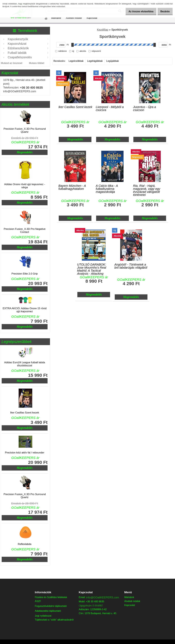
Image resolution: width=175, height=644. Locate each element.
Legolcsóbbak (76, 61)
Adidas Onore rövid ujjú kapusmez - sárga (25, 186)
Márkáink (56, 18)
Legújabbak (113, 61)
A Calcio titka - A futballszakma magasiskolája (107, 188)
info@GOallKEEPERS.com (103, 597)
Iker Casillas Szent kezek (25, 413)
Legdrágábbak (95, 61)
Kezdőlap (103, 30)
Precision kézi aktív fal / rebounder (25, 453)
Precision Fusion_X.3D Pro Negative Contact (25, 230)
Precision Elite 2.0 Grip (25, 274)
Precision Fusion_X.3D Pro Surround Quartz (25, 130)
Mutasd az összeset (12, 63)
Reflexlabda (25, 544)
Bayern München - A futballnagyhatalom (72, 187)
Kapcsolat (92, 18)
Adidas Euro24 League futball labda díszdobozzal (25, 364)
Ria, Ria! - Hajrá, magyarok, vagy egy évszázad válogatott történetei (147, 188)
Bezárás (164, 11)
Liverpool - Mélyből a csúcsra (110, 109)
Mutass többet (37, 63)
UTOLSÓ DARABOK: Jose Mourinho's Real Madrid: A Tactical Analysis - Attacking (92, 267)
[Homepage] (44, 18)
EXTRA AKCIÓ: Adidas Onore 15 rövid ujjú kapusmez (25, 310)
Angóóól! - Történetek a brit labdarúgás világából (131, 266)
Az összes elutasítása (138, 11)
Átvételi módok (74, 18)
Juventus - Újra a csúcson (144, 109)
